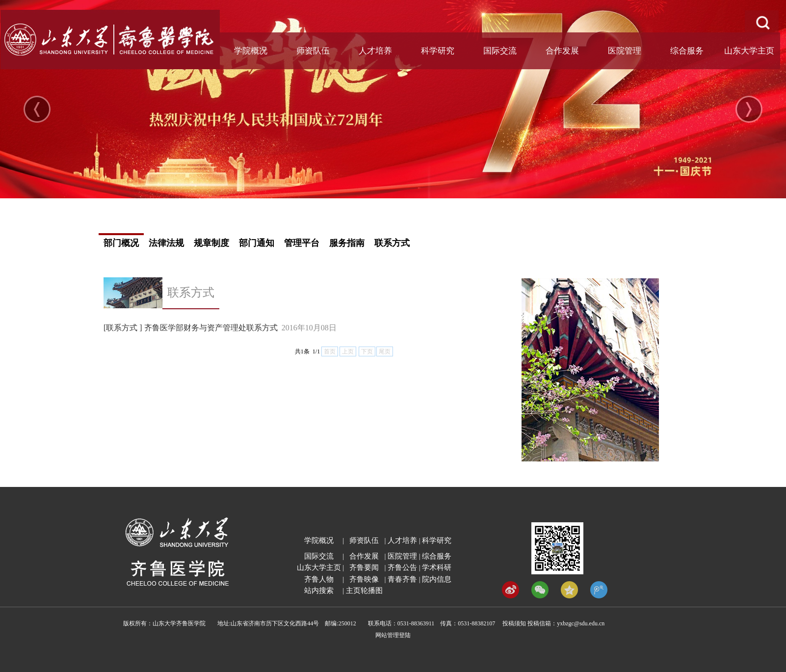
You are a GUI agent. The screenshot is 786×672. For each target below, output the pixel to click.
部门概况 (121, 243)
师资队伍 (313, 51)
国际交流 (500, 51)
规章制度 (211, 243)
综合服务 (687, 51)
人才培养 (375, 51)
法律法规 (166, 243)
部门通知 (257, 243)
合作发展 (562, 51)
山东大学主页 (749, 51)
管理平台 (302, 243)
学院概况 (251, 51)
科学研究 (438, 51)
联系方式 (392, 243)
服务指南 (347, 243)
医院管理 (625, 51)
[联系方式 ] (123, 328)
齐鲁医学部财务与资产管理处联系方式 (211, 328)
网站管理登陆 (393, 635)
